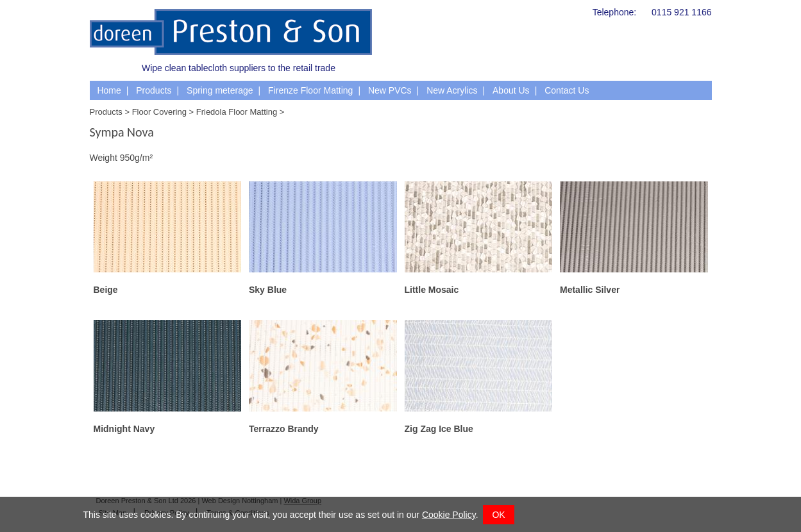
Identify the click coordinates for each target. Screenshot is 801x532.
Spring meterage (220, 90)
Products (154, 90)
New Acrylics (452, 90)
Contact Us (567, 90)
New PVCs (390, 90)
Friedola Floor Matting (237, 112)
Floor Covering (159, 112)
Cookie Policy (449, 515)
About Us (511, 90)
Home (109, 90)
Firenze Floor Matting (310, 90)
